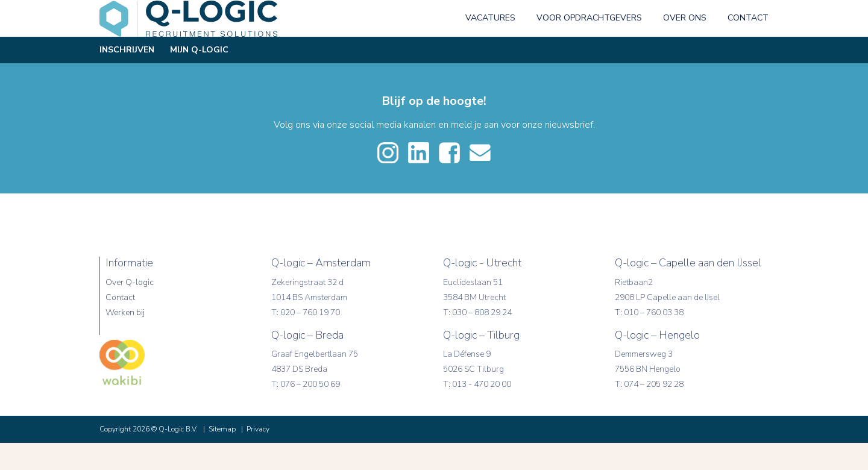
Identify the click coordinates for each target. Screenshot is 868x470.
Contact (748, 45)
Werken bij (125, 340)
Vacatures (490, 45)
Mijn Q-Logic (199, 77)
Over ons (685, 45)
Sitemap (222, 456)
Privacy (258, 456)
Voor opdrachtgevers (589, 45)
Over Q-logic (130, 309)
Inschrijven (127, 77)
